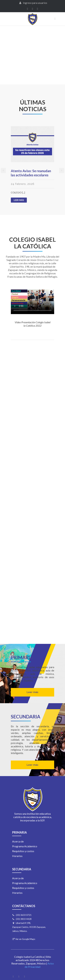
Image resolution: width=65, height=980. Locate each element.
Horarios (17, 856)
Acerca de (18, 841)
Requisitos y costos (23, 851)
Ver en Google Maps (25, 939)
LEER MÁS (20, 200)
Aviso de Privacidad (39, 965)
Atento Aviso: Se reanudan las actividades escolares (31, 173)
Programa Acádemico (25, 846)
